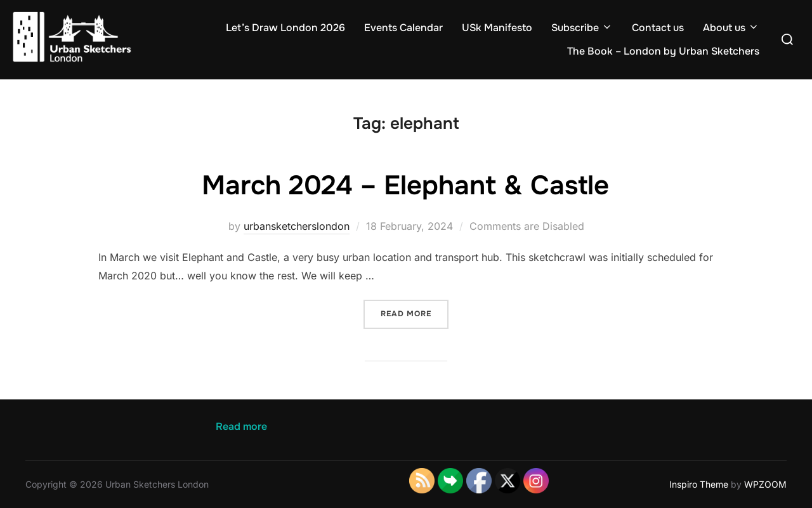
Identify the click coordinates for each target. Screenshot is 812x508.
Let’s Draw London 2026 (285, 28)
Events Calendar (403, 28)
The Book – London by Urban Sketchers (663, 51)
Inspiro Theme (699, 484)
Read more (415, 313)
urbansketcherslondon (297, 226)
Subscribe (582, 28)
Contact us (658, 28)
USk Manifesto (497, 28)
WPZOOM (765, 484)
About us (731, 28)
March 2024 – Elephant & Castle (405, 185)
